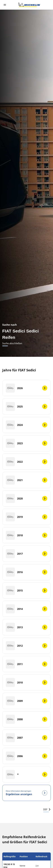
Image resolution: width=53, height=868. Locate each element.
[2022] (26, 462)
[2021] (26, 480)
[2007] (26, 738)
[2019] (26, 517)
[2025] (26, 406)
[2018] (26, 535)
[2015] (26, 590)
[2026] (26, 388)
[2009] (26, 701)
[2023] (26, 443)
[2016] (26, 572)
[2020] (26, 498)
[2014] (26, 609)
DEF (47, 809)
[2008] (26, 719)
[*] (26, 774)
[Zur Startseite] (29, 5)
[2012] (26, 646)
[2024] (26, 425)
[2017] (26, 554)
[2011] (26, 664)
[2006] (26, 756)
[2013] (26, 627)
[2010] (26, 682)
